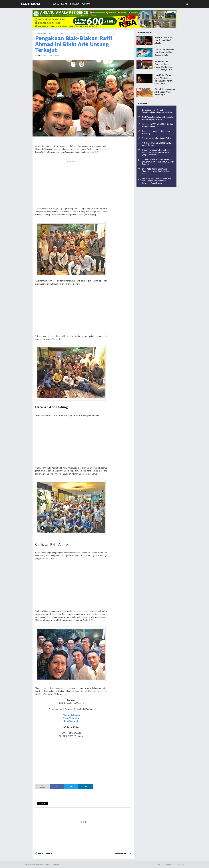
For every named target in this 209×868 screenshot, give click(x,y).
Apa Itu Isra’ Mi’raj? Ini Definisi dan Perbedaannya (157, 125)
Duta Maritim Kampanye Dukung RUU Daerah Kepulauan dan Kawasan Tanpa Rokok (157, 181)
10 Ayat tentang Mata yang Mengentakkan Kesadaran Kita (164, 52)
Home (38, 34)
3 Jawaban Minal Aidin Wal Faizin (157, 138)
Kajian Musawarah (56, 34)
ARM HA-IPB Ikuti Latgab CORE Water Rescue (156, 144)
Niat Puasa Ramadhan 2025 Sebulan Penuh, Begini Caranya (158, 118)
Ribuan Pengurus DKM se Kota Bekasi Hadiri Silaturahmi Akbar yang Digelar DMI (156, 152)
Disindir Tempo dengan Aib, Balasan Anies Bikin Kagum (165, 92)
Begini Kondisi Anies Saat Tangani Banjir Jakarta (164, 40)
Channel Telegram (71, 715)
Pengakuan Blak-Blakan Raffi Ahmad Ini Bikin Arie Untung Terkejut (74, 44)
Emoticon (43, 803)
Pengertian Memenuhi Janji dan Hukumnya (156, 132)
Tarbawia (30, 4)
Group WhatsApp (71, 718)
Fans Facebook (71, 721)
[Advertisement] (71, 185)
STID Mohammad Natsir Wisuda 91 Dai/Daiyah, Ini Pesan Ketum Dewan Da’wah (158, 162)
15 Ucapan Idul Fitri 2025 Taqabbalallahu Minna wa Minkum (157, 111)
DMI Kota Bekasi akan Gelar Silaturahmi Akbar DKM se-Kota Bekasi (156, 171)
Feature (44, 34)
